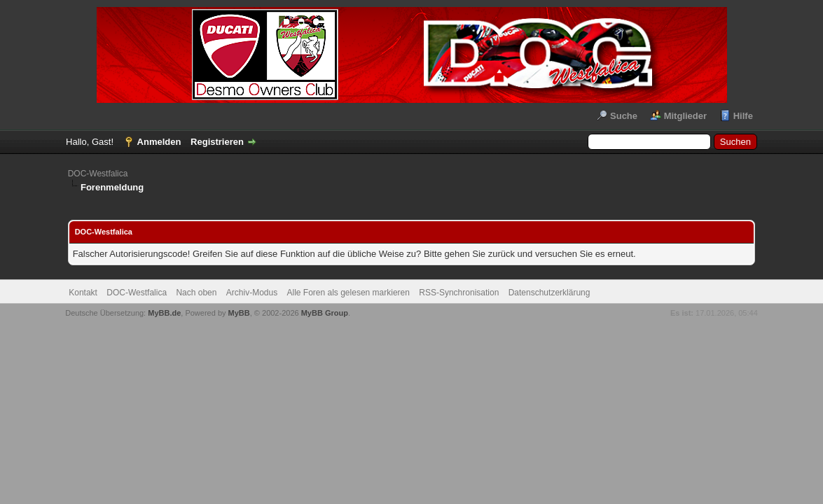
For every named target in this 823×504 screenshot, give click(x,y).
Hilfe (743, 116)
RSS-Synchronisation (459, 293)
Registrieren (217, 142)
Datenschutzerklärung (549, 293)
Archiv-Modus (252, 293)
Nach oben (196, 293)
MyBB (239, 313)
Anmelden (159, 142)
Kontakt (83, 293)
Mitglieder (685, 116)
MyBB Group (325, 313)
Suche (624, 116)
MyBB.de (164, 313)
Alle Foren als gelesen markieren (348, 293)
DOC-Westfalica (98, 174)
